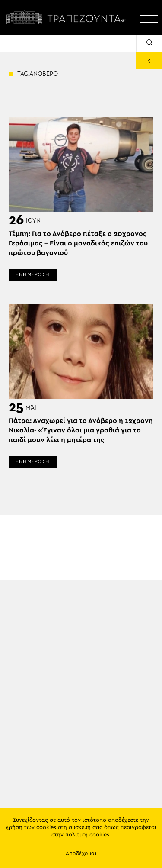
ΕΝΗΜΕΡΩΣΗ (33, 274)
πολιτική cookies (87, 835)
